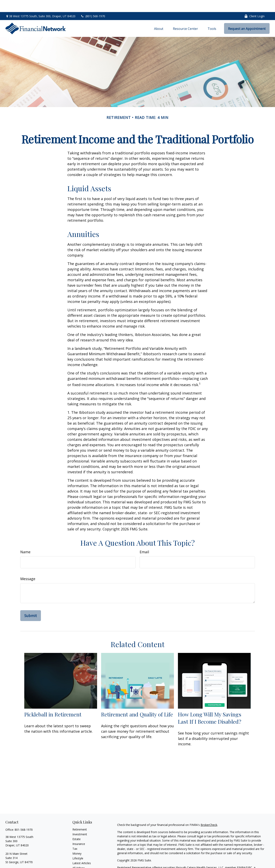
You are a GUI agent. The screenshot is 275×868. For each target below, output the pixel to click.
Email (144, 540)
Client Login (254, 4)
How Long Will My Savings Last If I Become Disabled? (210, 706)
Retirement (80, 817)
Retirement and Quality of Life (137, 702)
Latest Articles (82, 851)
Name (25, 540)
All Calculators (82, 861)
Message (28, 567)
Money (77, 841)
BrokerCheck (209, 813)
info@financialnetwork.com (23, 857)
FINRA (241, 855)
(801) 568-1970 (93, 4)
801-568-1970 (24, 818)
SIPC (249, 855)
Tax (75, 837)
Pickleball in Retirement (53, 702)
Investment (80, 822)
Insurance (79, 832)
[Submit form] (31, 604)
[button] (159, 16)
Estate (77, 827)
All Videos (79, 856)
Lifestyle (78, 846)
